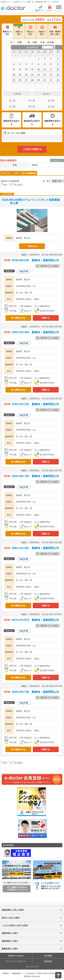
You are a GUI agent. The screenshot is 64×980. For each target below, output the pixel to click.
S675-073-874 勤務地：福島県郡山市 (35, 620)
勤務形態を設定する (53, 123)
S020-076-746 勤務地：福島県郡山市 (35, 692)
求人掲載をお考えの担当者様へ (17, 887)
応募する (46, 318)
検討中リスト (40, 11)
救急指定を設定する (32, 123)
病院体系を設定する (11, 123)
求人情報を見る (18, 318)
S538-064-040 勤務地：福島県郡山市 (35, 260)
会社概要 (48, 956)
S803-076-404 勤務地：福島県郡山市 (35, 332)
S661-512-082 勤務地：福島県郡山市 (35, 548)
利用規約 (48, 961)
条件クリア (59, 161)
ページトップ (55, 975)
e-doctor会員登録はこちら (32, 779)
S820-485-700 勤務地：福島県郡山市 (35, 476)
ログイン (50, 11)
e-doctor (13, 8)
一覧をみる (32, 246)
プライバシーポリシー (16, 961)
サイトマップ (32, 967)
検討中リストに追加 (48, 266)
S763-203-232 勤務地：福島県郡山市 (35, 404)
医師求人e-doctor (16, 956)
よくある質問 (47, 885)
